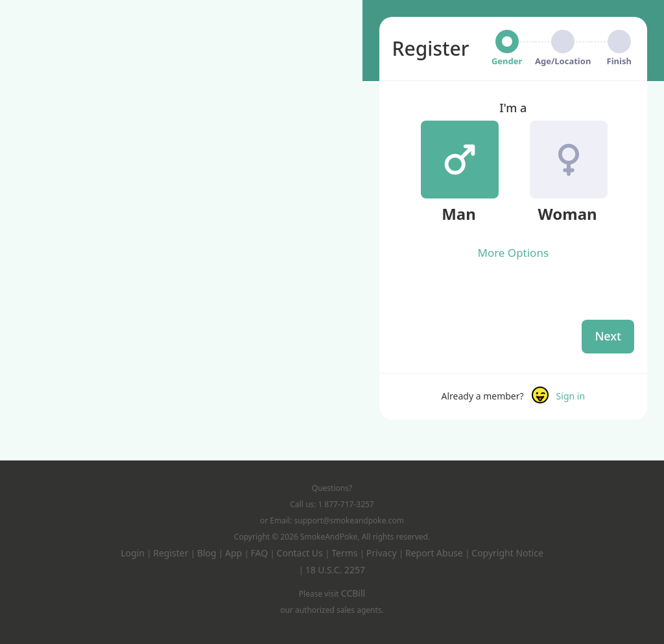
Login (134, 553)
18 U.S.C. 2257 (335, 570)
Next (608, 336)
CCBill (353, 593)
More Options (513, 253)
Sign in (571, 396)
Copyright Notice (507, 553)
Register (172, 553)
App (235, 553)
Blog (208, 553)
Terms (346, 553)
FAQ (261, 553)
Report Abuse (435, 553)
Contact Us (301, 553)
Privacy (383, 553)
